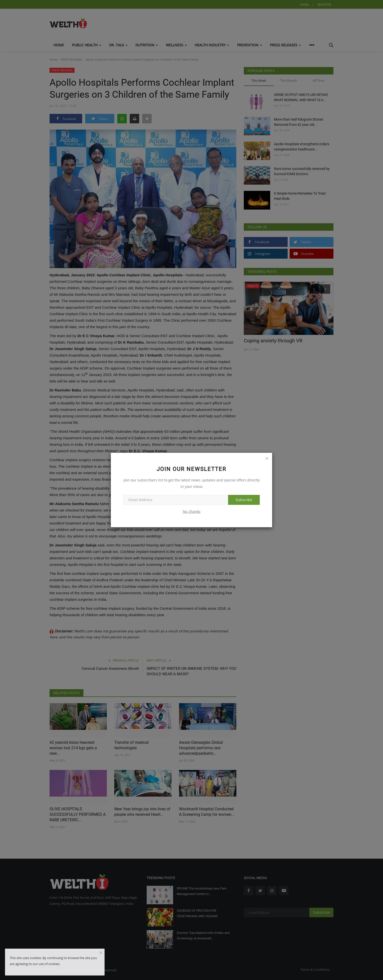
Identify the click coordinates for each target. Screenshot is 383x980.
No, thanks (192, 511)
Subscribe (244, 500)
